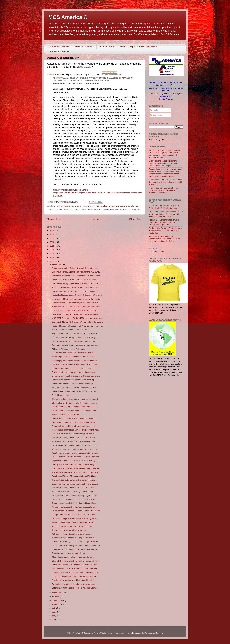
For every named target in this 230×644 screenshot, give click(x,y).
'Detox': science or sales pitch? (65, 414)
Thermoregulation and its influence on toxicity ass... (74, 357)
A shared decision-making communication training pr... (75, 337)
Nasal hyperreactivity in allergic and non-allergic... (74, 522)
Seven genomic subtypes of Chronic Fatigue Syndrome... (77, 511)
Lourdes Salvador (55, 209)
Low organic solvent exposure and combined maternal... (76, 468)
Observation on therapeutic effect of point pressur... (74, 403)
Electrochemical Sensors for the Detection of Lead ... (75, 576)
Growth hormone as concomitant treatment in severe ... (76, 484)
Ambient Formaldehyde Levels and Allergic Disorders (75, 542)
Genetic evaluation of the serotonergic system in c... (75, 434)
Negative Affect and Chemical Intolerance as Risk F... (75, 333)
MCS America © (68, 17)
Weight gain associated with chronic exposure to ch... (75, 449)
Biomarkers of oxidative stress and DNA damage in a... (76, 376)
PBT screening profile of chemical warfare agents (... (75, 518)
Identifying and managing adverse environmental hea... (76, 430)
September (57, 600)
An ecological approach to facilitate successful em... (74, 507)
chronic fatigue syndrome (65, 206)
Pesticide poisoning (60, 395)
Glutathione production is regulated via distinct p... (74, 557)
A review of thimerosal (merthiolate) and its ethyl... (74, 580)
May (54, 616)
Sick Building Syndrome (129, 209)
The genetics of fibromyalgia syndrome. (69, 530)
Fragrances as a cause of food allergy (68, 553)
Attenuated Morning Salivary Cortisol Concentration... (75, 268)
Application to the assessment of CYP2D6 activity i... (75, 461)
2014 (52, 234)
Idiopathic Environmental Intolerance (125, 206)
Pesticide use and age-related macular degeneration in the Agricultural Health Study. (166, 182)
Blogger (159, 633)
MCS (66, 209)
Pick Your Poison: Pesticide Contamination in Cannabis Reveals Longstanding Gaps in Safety (165, 239)
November (57, 593)
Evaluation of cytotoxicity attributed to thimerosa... (74, 584)
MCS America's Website (58, 47)
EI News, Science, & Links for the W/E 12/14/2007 (74, 438)
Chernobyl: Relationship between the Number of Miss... (76, 561)
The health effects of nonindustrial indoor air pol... (73, 330)
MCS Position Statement (58, 51)
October (56, 596)
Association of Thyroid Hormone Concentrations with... (76, 569)
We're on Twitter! (107, 47)
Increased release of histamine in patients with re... (74, 538)
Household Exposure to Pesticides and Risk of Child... (75, 565)
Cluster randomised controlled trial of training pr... (73, 384)
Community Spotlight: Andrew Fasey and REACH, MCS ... (77, 283)
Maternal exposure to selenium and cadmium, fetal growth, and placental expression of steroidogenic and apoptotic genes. (165, 154)
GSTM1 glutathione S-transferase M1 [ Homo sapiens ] (76, 457)
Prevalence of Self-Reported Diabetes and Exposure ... (76, 572)
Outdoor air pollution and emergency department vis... (75, 345)
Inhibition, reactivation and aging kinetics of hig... (73, 491)
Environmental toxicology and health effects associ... (75, 372)
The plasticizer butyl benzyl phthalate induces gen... (74, 480)
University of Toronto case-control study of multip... (74, 380)
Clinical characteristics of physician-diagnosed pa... (74, 341)
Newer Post (54, 219)
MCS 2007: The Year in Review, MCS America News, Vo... (77, 318)
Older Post (136, 219)
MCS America (75, 209)
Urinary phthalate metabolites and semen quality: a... (75, 465)
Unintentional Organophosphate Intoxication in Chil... (75, 391)
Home (95, 219)
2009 (52, 254)
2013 (52, 238)
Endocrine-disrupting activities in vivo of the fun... (73, 368)
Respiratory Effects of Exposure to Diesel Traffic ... (74, 476)
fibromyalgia (102, 206)
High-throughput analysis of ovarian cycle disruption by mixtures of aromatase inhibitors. (164, 190)
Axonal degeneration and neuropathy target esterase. (75, 495)
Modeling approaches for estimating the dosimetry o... (75, 361)
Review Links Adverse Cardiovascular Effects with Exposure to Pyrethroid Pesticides (165, 230)
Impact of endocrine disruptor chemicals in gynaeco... (75, 441)
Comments (156, 115)
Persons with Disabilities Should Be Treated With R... (75, 311)
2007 (52, 261)
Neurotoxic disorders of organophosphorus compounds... (77, 276)
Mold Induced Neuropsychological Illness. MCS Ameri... (76, 299)
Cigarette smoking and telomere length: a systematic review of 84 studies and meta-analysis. (163, 163)
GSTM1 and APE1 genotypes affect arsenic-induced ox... (77, 546)
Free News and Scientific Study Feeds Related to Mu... (76, 549)
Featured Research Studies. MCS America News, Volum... (77, 326)
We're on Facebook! (84, 47)
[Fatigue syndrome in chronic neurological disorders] (75, 399)
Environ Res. (53, 74)
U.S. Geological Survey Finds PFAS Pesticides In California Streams (165, 207)
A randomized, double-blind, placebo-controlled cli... (74, 426)
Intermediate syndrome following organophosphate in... (76, 472)
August (56, 604)
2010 (52, 250)
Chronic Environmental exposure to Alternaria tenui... (75, 588)
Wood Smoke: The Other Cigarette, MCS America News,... (77, 307)
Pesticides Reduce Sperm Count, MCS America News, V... (77, 295)
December (57, 265)
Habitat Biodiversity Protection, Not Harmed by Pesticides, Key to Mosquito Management (164, 222)
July (54, 608)
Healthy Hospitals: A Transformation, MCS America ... (75, 280)
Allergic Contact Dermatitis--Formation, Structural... (74, 515)
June (55, 612)
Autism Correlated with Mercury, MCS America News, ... (76, 303)
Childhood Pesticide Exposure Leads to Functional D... (76, 291)
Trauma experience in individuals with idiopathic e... (74, 503)
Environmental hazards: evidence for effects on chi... (75, 407)
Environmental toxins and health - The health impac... (75, 411)
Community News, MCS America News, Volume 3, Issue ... (78, 322)
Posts (154, 110)
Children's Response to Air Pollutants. (68, 349)
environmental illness (86, 206)
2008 (52, 257)
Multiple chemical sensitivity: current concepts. (72, 526)
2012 (52, 242)
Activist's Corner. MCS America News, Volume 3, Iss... (76, 287)
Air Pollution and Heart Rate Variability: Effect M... (74, 353)
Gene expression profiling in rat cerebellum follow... (74, 422)
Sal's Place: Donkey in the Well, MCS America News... (76, 314)
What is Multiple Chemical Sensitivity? (138, 47)
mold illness (87, 209)
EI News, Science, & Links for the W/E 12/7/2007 (73, 488)
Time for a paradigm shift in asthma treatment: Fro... (75, 388)
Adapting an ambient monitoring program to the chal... (75, 453)
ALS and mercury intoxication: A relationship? (72, 534)
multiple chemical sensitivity (106, 209)
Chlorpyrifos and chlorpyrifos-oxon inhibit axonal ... (74, 418)
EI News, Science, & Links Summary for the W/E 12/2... (76, 272)
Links (120, 74)
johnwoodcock (137, 633)
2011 (52, 246)
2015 (52, 231)
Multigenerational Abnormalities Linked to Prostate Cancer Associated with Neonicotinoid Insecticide (166, 214)
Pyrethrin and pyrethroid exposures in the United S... (75, 445)
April (54, 620)
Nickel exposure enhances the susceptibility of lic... (74, 499)
